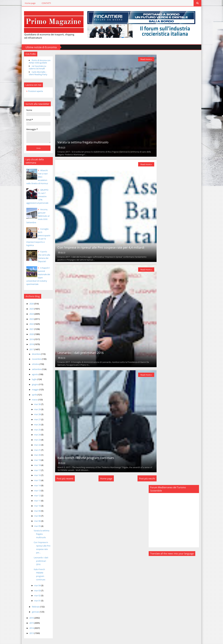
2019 (29, 339)
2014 (29, 624)
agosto (32, 374)
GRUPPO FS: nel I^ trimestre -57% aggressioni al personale (36, 196)
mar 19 (35, 460)
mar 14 (35, 485)
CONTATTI (43, 3)
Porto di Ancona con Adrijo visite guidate (37, 61)
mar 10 (35, 505)
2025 (29, 309)
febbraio (33, 603)
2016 (29, 614)
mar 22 (35, 445)
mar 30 (35, 404)
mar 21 (35, 450)
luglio (32, 379)
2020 (29, 334)
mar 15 (35, 480)
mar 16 (35, 475)
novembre (34, 359)
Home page (27, 3)
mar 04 (35, 582)
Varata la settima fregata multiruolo (38, 534)
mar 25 (35, 429)
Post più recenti (63, 478)
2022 (29, 324)
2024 (29, 314)
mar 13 (35, 490)
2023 (29, 319)
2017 (29, 349)
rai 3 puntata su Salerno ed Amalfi (34, 67)
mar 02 (35, 592)
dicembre (33, 354)
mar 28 (35, 414)
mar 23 (35, 440)
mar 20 (35, 455)
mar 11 (35, 500)
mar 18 (35, 465)
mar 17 (35, 470)
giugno (32, 384)
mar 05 (35, 526)
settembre (34, 369)
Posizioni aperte (32, 91)
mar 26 (35, 424)
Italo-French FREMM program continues (84, 458)
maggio (32, 389)
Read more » (144, 59)
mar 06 (35, 521)
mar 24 (35, 434)
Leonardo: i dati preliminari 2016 (79, 352)
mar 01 (35, 597)
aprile (32, 394)
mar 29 (35, 409)
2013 (29, 629)
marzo (32, 399)
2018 (29, 344)
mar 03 (35, 587)
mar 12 (35, 495)
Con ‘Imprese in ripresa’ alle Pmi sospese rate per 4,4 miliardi (99, 247)
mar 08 (35, 516)
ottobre (33, 364)
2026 (29, 303)
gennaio (33, 608)
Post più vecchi (145, 478)
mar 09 (35, 511)
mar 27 (35, 419)
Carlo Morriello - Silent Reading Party (35, 73)
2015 (29, 619)
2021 (29, 329)
